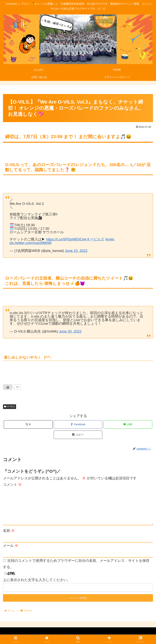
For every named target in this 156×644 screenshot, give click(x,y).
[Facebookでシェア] (78, 424)
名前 (9, 531)
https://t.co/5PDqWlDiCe (65, 239)
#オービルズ (94, 239)
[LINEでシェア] (128, 424)
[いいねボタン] (8, 387)
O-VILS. (10, 407)
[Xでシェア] (28, 424)
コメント (12, 485)
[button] (78, 435)
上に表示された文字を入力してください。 (37, 580)
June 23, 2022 (76, 251)
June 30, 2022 (70, 331)
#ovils (110, 239)
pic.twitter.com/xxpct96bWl (30, 243)
